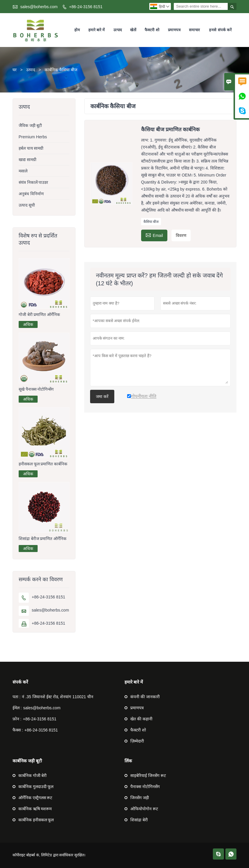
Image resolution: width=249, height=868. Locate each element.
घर (15, 70)
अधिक (28, 324)
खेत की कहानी (141, 719)
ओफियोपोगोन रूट (144, 809)
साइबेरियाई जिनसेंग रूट (148, 776)
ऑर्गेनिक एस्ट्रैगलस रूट (35, 798)
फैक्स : (18, 730)
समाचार (194, 30)
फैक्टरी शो (152, 30)
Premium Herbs (33, 137)
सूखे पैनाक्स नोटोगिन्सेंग (36, 389)
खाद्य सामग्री (28, 160)
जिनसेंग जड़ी (140, 798)
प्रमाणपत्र (174, 30)
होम (77, 30)
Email (154, 235)
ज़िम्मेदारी (137, 741)
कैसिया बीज (151, 222)
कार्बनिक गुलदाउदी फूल (36, 787)
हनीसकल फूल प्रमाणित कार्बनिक (43, 464)
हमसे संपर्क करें (220, 30)
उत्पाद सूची (27, 205)
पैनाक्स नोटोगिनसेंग (145, 787)
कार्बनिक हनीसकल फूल (36, 820)
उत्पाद (118, 30)
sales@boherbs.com (39, 7)
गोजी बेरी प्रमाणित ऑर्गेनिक (40, 315)
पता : (17, 697)
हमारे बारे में (97, 30)
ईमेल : (17, 708)
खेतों (133, 30)
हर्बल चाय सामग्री (31, 148)
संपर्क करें (20, 682)
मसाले (23, 171)
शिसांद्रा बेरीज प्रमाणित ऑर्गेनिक (43, 539)
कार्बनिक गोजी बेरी (33, 776)
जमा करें (102, 397)
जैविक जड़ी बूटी (30, 125)
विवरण (181, 235)
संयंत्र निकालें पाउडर (34, 182)
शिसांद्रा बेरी (139, 820)
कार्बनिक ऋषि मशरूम (35, 809)
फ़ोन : (17, 719)
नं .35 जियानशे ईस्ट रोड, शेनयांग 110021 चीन (57, 697)
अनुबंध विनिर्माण (31, 194)
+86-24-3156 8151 (86, 7)
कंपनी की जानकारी (145, 697)
